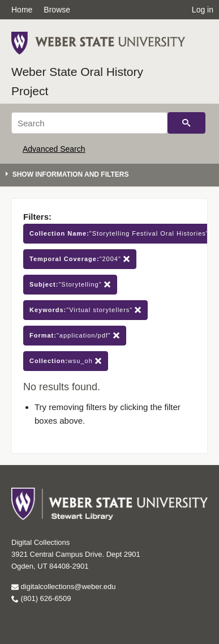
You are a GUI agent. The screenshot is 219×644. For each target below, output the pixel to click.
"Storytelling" (70, 285)
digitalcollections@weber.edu (63, 587)
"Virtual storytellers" (85, 310)
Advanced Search (54, 149)
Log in (203, 10)
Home (22, 10)
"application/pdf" (75, 336)
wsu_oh (66, 361)
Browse (57, 10)
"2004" (80, 259)
